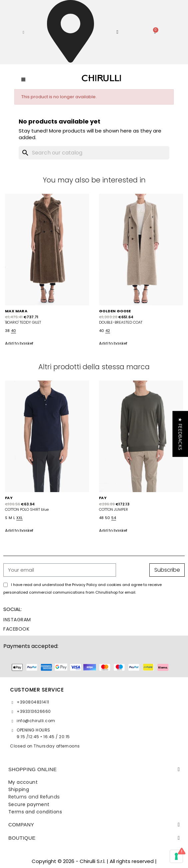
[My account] (118, 32)
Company (21, 825)
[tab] (94, 769)
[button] (24, 32)
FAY (9, 498)
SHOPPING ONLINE (32, 769)
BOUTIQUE (22, 838)
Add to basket (19, 343)
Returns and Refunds (34, 797)
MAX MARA (16, 311)
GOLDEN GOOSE (115, 311)
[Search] (94, 153)
